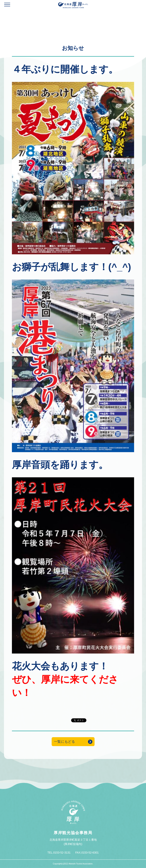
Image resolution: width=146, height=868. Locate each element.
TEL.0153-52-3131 (59, 853)
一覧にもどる (65, 742)
